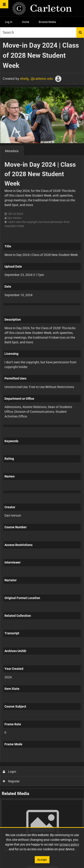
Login (10, 771)
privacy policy (69, 844)
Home (26, 22)
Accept (42, 860)
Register (11, 781)
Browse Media (47, 22)
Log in (9, 22)
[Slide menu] (4, 4)
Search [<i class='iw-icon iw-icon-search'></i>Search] (80, 32)
